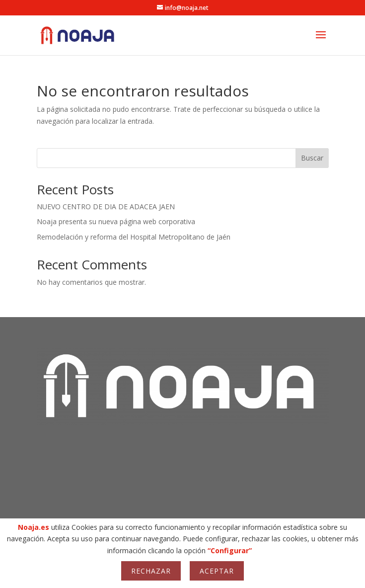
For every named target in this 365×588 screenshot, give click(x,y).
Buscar (312, 158)
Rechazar (151, 571)
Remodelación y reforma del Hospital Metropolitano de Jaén (134, 237)
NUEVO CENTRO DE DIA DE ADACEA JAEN (106, 207)
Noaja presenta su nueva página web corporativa (116, 221)
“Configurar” (230, 550)
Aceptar (217, 571)
